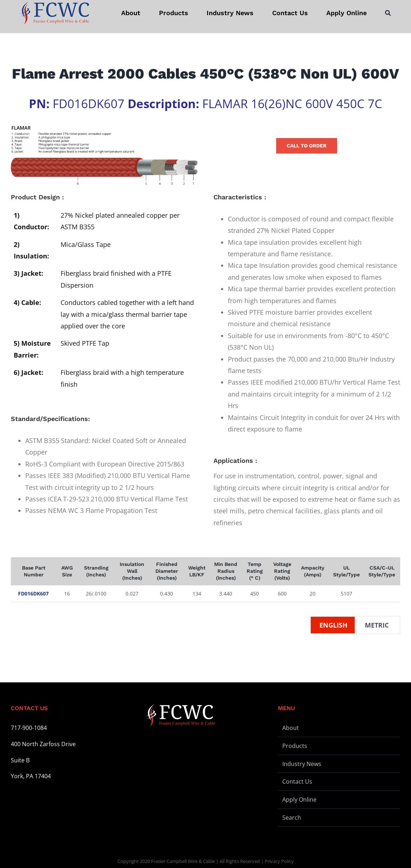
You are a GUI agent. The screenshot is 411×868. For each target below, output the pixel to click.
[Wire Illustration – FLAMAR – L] (104, 156)
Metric (377, 625)
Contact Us (297, 781)
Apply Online (299, 800)
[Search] (388, 13)
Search (292, 818)
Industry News (302, 764)
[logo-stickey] (54, 13)
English (333, 625)
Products (295, 746)
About (291, 728)
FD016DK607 (33, 594)
